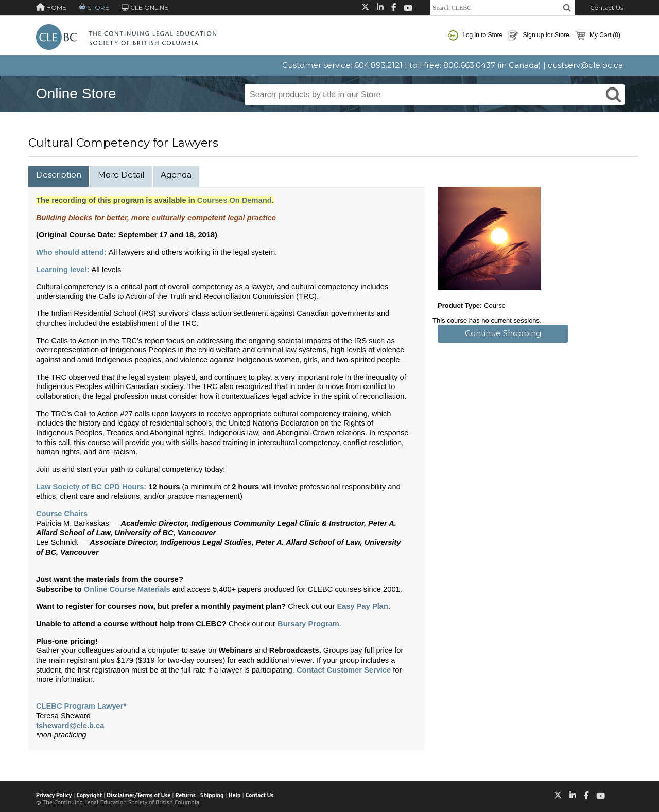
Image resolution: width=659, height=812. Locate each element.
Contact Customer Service (344, 670)
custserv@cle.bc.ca (585, 65)
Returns (186, 795)
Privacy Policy (54, 795)
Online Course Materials (127, 589)
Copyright (89, 795)
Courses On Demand (235, 200)
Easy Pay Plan (362, 606)
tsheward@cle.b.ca (70, 726)
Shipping (212, 795)
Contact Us (606, 7)
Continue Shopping (503, 333)
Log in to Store (475, 36)
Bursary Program (308, 624)
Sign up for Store (539, 36)
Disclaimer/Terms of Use (138, 795)
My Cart (598, 36)
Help (235, 795)
